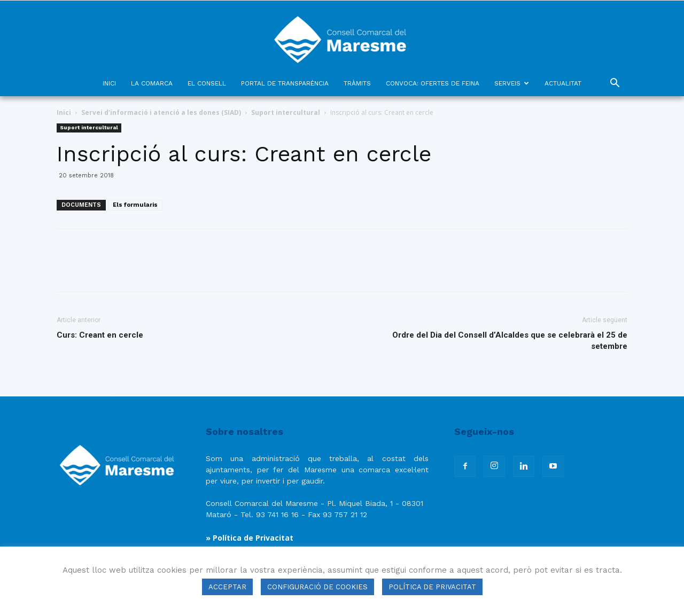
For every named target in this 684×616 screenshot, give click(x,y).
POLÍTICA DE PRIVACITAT (432, 587)
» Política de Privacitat (250, 538)
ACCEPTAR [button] (227, 587)
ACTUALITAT (563, 83)
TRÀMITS (357, 83)
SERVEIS (512, 83)
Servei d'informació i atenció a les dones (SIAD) (161, 112)
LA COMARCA (152, 83)
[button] (615, 84)
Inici (64, 112)
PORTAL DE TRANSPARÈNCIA (285, 83)
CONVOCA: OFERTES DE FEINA (433, 83)
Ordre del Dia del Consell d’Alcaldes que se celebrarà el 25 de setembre (510, 341)
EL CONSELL (207, 83)
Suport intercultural (286, 112)
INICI (109, 83)
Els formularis (135, 205)
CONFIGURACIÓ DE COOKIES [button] (317, 587)
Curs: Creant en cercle (100, 335)
